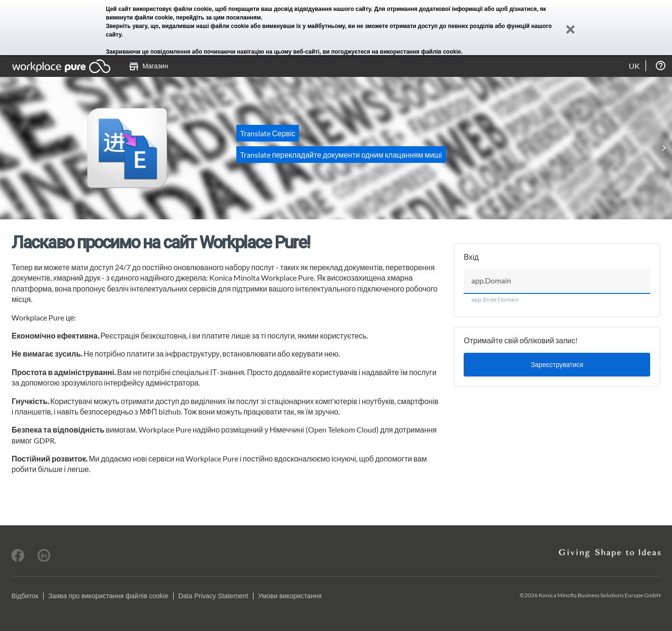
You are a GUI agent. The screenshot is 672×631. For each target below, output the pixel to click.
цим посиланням (237, 18)
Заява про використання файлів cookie (108, 596)
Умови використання (290, 596)
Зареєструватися (557, 364)
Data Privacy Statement (213, 596)
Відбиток (25, 596)
